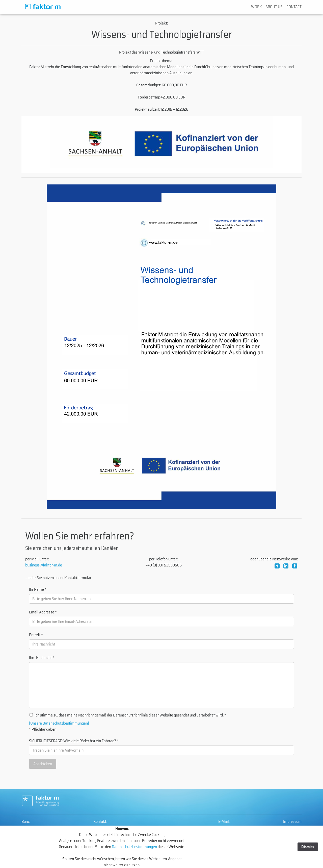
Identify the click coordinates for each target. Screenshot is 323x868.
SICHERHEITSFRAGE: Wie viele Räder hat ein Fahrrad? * (74, 741)
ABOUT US (274, 7)
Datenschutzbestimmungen (134, 847)
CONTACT (294, 7)
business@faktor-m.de (44, 565)
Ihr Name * (38, 589)
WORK (256, 7)
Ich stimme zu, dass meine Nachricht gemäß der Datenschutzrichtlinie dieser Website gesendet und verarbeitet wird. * (130, 715)
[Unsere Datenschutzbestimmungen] (59, 723)
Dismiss (308, 847)
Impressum (292, 822)
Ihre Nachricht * (42, 658)
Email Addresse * (43, 612)
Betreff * (36, 635)
